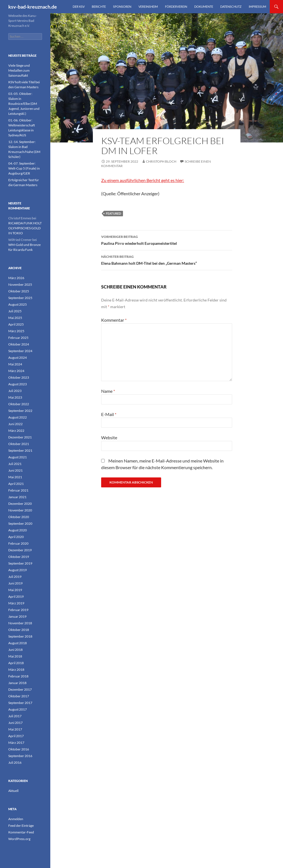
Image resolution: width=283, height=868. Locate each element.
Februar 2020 (18, 543)
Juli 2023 (15, 391)
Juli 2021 (15, 464)
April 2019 (16, 597)
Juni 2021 (15, 470)
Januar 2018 (17, 683)
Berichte (99, 7)
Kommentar (114, 320)
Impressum (257, 7)
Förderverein (176, 7)
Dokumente (204, 7)
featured (113, 213)
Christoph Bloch (161, 161)
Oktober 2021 (19, 444)
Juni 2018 (15, 650)
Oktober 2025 (19, 291)
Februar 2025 (18, 338)
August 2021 (18, 457)
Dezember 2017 (20, 689)
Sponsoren (122, 7)
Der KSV (79, 7)
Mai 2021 (15, 477)
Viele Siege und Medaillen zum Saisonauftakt (19, 70)
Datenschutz (231, 7)
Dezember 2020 (20, 504)
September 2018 (20, 636)
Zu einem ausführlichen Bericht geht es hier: (143, 180)
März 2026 (16, 278)
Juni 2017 (15, 723)
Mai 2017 (15, 729)
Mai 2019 (15, 590)
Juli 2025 (15, 311)
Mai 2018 (15, 656)
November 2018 (20, 623)
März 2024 (16, 371)
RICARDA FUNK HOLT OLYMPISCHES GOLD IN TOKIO (25, 228)
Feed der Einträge (21, 826)
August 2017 (18, 709)
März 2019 (16, 603)
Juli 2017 (15, 716)
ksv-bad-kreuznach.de (33, 7)
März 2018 (16, 670)
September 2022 (20, 411)
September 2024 (20, 351)
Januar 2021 (17, 497)
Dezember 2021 (20, 437)
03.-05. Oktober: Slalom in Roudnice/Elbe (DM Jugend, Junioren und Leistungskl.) (24, 104)
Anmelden (16, 819)
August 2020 (18, 530)
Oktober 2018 (19, 630)
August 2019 (18, 570)
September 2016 (20, 756)
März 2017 (16, 743)
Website (109, 437)
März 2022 (16, 431)
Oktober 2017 (19, 696)
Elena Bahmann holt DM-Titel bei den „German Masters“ (167, 259)
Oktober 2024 (19, 344)
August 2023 (18, 384)
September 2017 (20, 703)
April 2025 (16, 324)
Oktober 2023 (19, 377)
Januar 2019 (17, 616)
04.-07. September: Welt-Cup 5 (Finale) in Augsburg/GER (24, 168)
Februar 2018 (18, 676)
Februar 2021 (18, 490)
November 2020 (20, 510)
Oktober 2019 (19, 557)
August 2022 (18, 417)
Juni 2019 (15, 583)
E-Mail (109, 414)
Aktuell (13, 791)
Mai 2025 (15, 318)
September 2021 (20, 450)
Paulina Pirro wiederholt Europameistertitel (167, 240)
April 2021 (16, 484)
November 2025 (20, 284)
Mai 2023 (15, 397)
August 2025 (18, 304)
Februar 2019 (18, 610)
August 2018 (18, 643)
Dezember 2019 (20, 550)
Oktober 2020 (19, 517)
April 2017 (16, 736)
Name (108, 391)
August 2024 (18, 358)
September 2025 (20, 298)
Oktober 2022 (19, 404)
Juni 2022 (15, 424)
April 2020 (16, 537)
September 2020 (20, 523)
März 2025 (16, 331)
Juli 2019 (15, 577)
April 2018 (16, 663)
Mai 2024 (15, 364)
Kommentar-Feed (21, 832)
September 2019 (20, 563)
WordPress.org (19, 839)
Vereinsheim (148, 7)
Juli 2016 (15, 762)
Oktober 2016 (19, 749)
